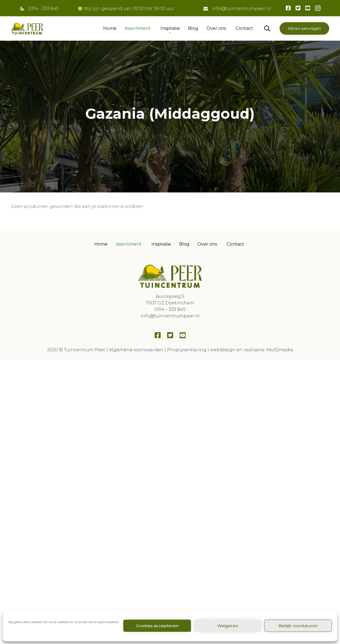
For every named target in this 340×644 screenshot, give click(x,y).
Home (110, 28)
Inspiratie (170, 28)
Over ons (216, 28)
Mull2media (280, 350)
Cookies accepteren (157, 626)
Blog (193, 28)
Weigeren (228, 626)
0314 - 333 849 (43, 9)
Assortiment (138, 28)
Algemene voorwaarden (136, 350)
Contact (244, 28)
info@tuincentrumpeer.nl (241, 9)
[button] (304, 28)
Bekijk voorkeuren (298, 626)
